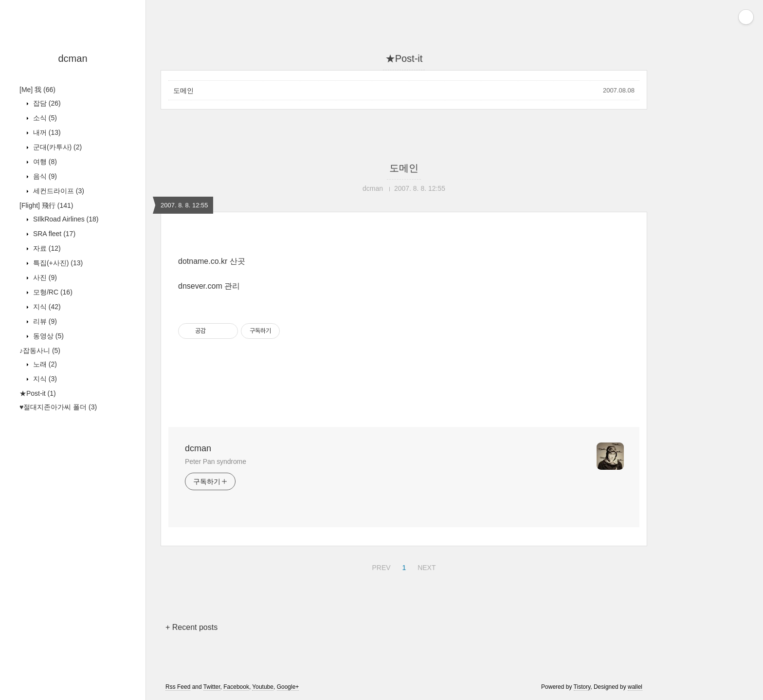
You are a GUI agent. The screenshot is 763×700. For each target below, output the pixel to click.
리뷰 (44, 321)
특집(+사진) (57, 263)
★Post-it (38, 393)
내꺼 (46, 132)
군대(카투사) (56, 147)
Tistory (582, 687)
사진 (44, 277)
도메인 (183, 91)
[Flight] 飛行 (46, 205)
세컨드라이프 (58, 191)
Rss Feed (178, 687)
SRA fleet (53, 234)
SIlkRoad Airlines (65, 219)
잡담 (46, 103)
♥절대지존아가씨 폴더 (58, 407)
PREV (380, 566)
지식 (46, 307)
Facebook (236, 687)
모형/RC (52, 292)
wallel (635, 687)
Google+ (288, 687)
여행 (44, 162)
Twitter (212, 687)
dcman (73, 58)
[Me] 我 (37, 90)
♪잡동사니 (40, 350)
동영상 (47, 336)
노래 (44, 364)
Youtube (263, 687)
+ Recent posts (191, 627)
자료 (46, 248)
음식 (44, 176)
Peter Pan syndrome (216, 461)
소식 (44, 118)
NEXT (425, 566)
